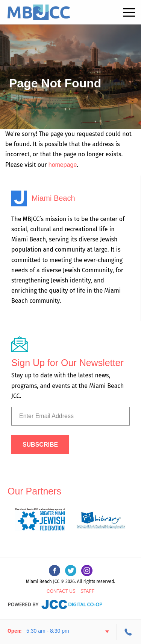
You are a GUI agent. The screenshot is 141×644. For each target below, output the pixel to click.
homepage (63, 165)
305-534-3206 (129, 632)
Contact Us (61, 591)
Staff (87, 591)
